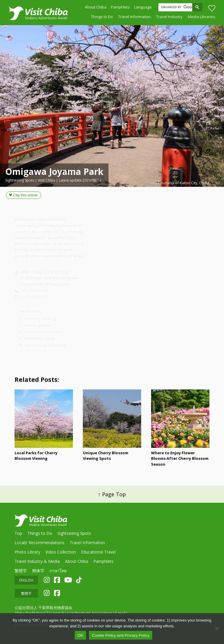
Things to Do (102, 18)
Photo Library (27, 552)
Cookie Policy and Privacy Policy (121, 635)
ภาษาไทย (58, 571)
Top (18, 533)
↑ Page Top (112, 494)
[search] (177, 8)
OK (80, 635)
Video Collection (61, 552)
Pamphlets (120, 8)
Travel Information (134, 18)
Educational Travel (98, 552)
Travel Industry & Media (37, 561)
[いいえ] (217, 629)
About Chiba (96, 8)
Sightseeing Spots (74, 533)
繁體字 (21, 571)
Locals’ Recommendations (40, 543)
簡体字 (38, 571)
